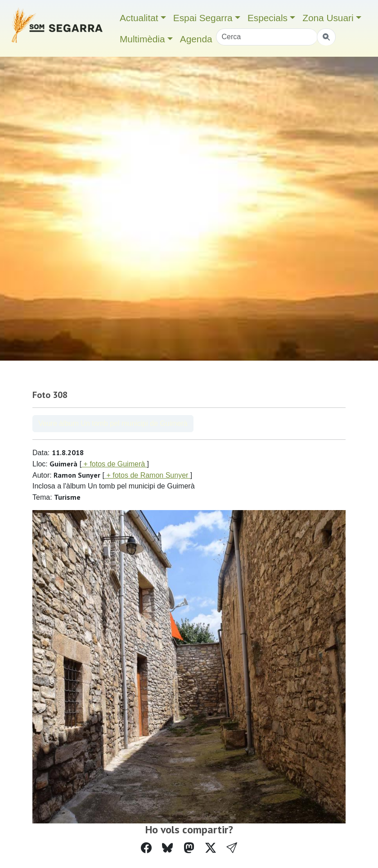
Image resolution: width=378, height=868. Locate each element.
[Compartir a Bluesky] (167, 848)
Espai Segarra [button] (203, 18)
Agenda (196, 39)
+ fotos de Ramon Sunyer (147, 475)
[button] (232, 848)
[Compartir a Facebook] (146, 848)
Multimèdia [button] (142, 39)
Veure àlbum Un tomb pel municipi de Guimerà (113, 423)
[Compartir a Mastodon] (189, 848)
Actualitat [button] (139, 18)
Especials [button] (268, 18)
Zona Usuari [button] (328, 18)
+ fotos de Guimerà (114, 464)
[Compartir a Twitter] (211, 848)
